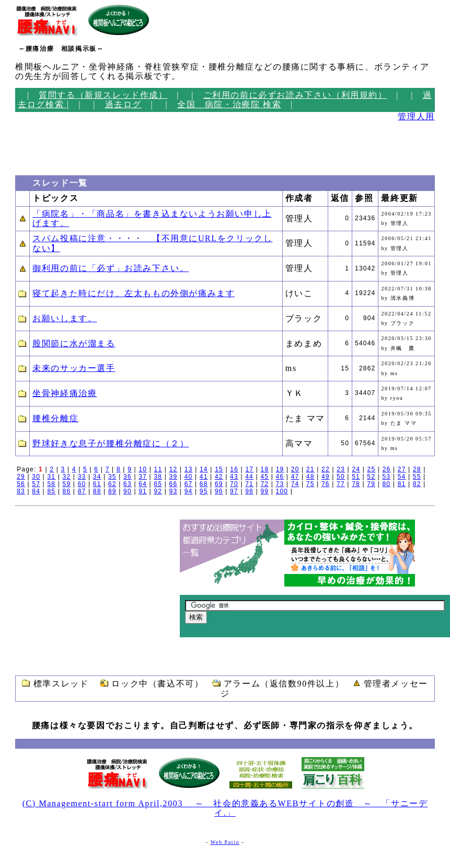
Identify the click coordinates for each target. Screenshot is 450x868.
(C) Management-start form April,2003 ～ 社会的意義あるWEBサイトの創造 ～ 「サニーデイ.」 (225, 808)
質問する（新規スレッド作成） (103, 95)
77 (341, 484)
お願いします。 (65, 318)
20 (295, 469)
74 (295, 484)
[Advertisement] (47, 145)
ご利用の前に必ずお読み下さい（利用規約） (295, 95)
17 (249, 469)
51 (356, 477)
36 (128, 477)
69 (219, 484)
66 (174, 484)
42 (219, 477)
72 (264, 484)
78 (356, 484)
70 (234, 484)
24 (356, 469)
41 (204, 477)
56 (21, 484)
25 (372, 469)
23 (341, 469)
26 (387, 469)
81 (402, 484)
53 (387, 477)
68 (204, 484)
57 (36, 484)
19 (280, 469)
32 (67, 477)
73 (280, 484)
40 (189, 477)
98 (249, 491)
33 (82, 477)
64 (143, 484)
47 (295, 477)
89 (112, 491)
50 (341, 477)
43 (234, 477)
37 (143, 477)
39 (174, 477)
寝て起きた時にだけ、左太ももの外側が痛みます (134, 293)
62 (112, 484)
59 (67, 484)
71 (249, 484)
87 (82, 491)
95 (204, 491)
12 (174, 469)
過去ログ (123, 104)
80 (387, 484)
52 (371, 477)
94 (189, 491)
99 (264, 491)
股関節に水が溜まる (74, 343)
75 (310, 484)
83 (21, 491)
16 (234, 469)
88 (97, 491)
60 (82, 484)
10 (143, 469)
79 (371, 484)
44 (249, 477)
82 (417, 484)
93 (174, 491)
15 (219, 469)
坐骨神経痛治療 (65, 393)
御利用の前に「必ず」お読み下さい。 (111, 268)
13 (189, 469)
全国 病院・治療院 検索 (229, 104)
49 (326, 477)
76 (326, 484)
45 (264, 477)
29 (21, 477)
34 (97, 477)
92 (158, 491)
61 (97, 484)
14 (204, 469)
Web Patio (225, 842)
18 (265, 469)
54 (402, 477)
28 (417, 469)
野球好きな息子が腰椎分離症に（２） (111, 443)
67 (189, 484)
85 (51, 491)
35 (112, 477)
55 (417, 477)
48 (310, 477)
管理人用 (416, 116)
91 (143, 491)
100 (282, 491)
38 (158, 477)
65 (158, 484)
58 (51, 484)
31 (51, 477)
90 (128, 491)
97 (234, 491)
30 (36, 477)
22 (326, 469)
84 (36, 491)
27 (402, 469)
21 (310, 469)
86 (67, 491)
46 (280, 477)
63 (128, 484)
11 (158, 469)
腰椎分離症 (55, 418)
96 (219, 491)
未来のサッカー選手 (74, 368)
